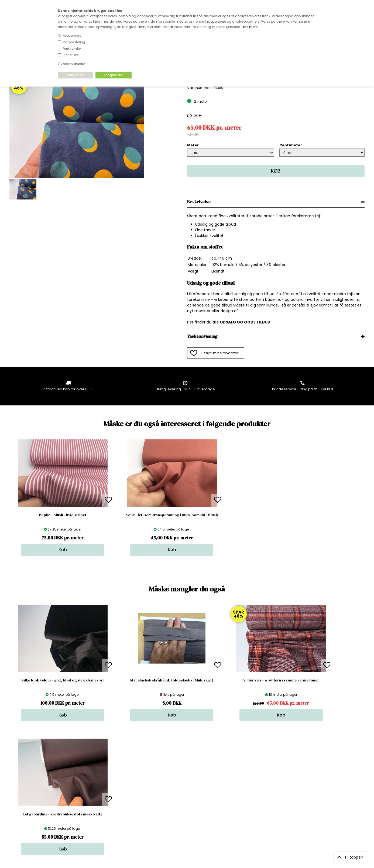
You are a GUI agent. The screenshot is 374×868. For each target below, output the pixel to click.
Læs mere (250, 27)
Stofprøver (189, 806)
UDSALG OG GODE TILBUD (245, 322)
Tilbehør (187, 790)
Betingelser (105, 800)
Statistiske (71, 55)
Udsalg (186, 800)
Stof (183, 774)
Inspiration (189, 811)
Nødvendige (72, 36)
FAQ (98, 784)
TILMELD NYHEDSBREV (313, 786)
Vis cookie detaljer (72, 64)
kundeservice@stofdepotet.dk (36, 800)
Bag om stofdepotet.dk (115, 779)
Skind (184, 779)
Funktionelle (72, 49)
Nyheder (187, 795)
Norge (100, 790)
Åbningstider (106, 774)
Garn (184, 784)
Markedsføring (74, 42)
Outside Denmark (110, 795)
